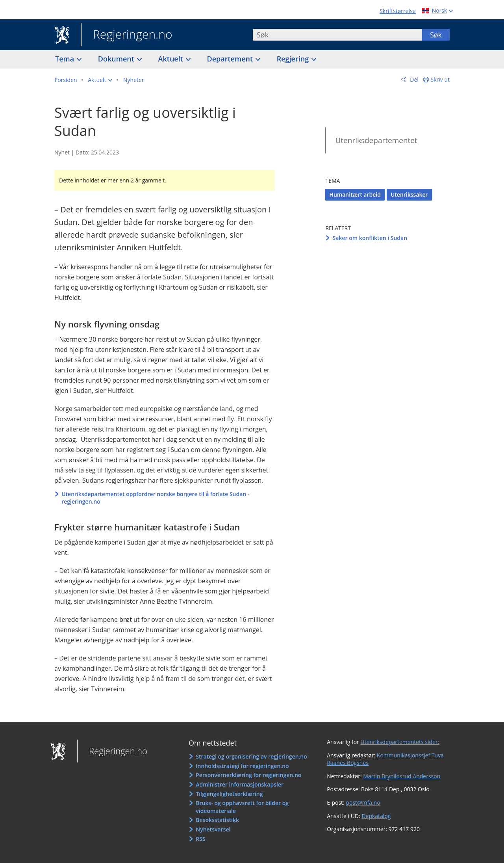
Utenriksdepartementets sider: (400, 742)
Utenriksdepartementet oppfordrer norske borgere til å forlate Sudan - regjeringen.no (155, 498)
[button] (100, 80)
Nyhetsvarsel (213, 829)
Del (414, 79)
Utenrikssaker (409, 194)
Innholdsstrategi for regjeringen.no (242, 766)
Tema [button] (66, 59)
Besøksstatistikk (217, 820)
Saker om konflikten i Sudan (370, 238)
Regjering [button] (294, 59)
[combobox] (337, 35)
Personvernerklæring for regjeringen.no (248, 775)
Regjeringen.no (127, 35)
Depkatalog (376, 816)
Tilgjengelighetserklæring (229, 794)
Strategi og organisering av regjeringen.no (251, 756)
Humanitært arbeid (355, 194)
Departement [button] (231, 59)
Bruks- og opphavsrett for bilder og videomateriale (242, 807)
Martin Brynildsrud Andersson (402, 776)
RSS (200, 839)
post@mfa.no (363, 803)
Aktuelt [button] (172, 59)
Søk (436, 35)
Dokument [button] (117, 59)
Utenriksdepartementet (376, 140)
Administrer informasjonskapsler (240, 784)
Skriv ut (440, 79)
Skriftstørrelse (397, 11)
